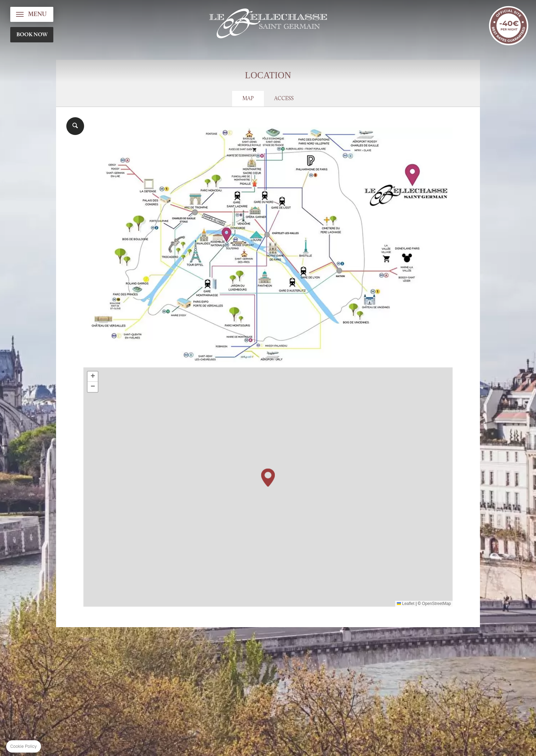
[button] (268, 478)
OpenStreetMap (436, 604)
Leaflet (406, 604)
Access (284, 99)
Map (248, 99)
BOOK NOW (32, 35)
